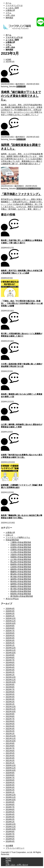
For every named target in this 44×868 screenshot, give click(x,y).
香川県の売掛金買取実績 (21, 589)
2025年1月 (10, 645)
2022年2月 (10, 731)
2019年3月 (10, 817)
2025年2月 (10, 643)
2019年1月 (10, 822)
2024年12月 (11, 648)
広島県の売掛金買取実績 (21, 567)
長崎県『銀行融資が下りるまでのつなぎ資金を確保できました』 (21, 96)
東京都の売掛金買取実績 (21, 577)
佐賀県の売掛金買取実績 (21, 547)
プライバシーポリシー (15, 848)
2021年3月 (10, 758)
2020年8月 (10, 775)
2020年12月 (11, 765)
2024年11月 (11, 650)
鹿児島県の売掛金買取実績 (22, 596)
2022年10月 (11, 711)
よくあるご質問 (12, 8)
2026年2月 (10, 613)
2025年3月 (10, 640)
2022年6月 (10, 721)
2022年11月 (11, 709)
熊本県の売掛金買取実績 (21, 582)
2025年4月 (10, 638)
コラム (8, 13)
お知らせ (9, 535)
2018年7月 (10, 834)
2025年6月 (10, 633)
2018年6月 (10, 836)
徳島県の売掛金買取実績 (21, 569)
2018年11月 (11, 827)
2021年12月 (11, 736)
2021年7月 (10, 748)
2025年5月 (10, 636)
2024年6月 (10, 662)
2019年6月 (10, 809)
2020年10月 (11, 770)
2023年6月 (10, 692)
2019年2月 (10, 819)
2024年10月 (11, 653)
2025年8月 (10, 628)
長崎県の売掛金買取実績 (21, 586)
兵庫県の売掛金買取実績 (21, 550)
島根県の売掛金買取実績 (21, 564)
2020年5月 (10, 783)
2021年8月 (10, 746)
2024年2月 (10, 672)
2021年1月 (10, 763)
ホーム (8, 3)
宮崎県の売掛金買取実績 (21, 557)
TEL (7, 863)
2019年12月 (11, 795)
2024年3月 (10, 670)
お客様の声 (10, 10)
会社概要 (9, 846)
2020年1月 (10, 792)
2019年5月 (10, 812)
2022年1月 (10, 734)
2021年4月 (10, 756)
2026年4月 (10, 609)
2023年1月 (10, 704)
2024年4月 (10, 667)
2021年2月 (10, 760)
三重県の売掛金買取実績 (21, 542)
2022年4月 (10, 726)
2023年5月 (10, 694)
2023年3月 (10, 699)
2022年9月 (10, 714)
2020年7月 (10, 778)
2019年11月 (11, 797)
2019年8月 (10, 805)
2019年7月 (10, 807)
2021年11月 (11, 738)
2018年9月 (10, 832)
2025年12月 (11, 618)
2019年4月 (10, 814)
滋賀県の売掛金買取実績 (21, 579)
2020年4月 (10, 785)
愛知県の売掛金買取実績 (21, 574)
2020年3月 (10, 787)
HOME (8, 860)
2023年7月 (10, 689)
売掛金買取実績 (12, 540)
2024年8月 (10, 658)
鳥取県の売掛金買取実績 (21, 594)
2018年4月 (10, 841)
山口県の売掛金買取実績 (21, 559)
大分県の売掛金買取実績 (21, 552)
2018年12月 (11, 824)
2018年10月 (11, 829)
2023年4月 (10, 697)
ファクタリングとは (14, 5)
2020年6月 (10, 780)
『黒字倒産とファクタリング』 (21, 194)
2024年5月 (10, 665)
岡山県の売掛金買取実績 (21, 562)
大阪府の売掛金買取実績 (21, 555)
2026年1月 (10, 616)
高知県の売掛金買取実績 (21, 591)
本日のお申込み (12, 599)
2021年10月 (11, 741)
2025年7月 (10, 631)
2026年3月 (10, 611)
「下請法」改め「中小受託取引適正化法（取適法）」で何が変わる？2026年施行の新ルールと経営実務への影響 (22, 303)
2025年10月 (11, 623)
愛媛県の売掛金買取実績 (21, 572)
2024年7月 (10, 660)
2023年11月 (11, 680)
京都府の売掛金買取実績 (21, 545)
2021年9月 (10, 743)
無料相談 (9, 18)
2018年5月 (10, 839)
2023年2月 (10, 702)
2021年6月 (10, 751)
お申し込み (10, 15)
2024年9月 (10, 655)
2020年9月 (10, 773)
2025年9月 (10, 626)
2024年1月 (10, 675)
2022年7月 (10, 719)
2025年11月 (11, 621)
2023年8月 (10, 687)
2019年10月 (11, 800)
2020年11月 (11, 768)
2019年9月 (10, 802)
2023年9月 (10, 685)
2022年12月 (11, 707)
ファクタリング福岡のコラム (29, 188)
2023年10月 (11, 682)
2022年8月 (10, 716)
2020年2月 (10, 790)
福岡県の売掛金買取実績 (21, 584)
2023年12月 (11, 677)
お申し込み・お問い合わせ (17, 865)
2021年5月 (10, 753)
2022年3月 (10, 729)
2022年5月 (10, 724)
